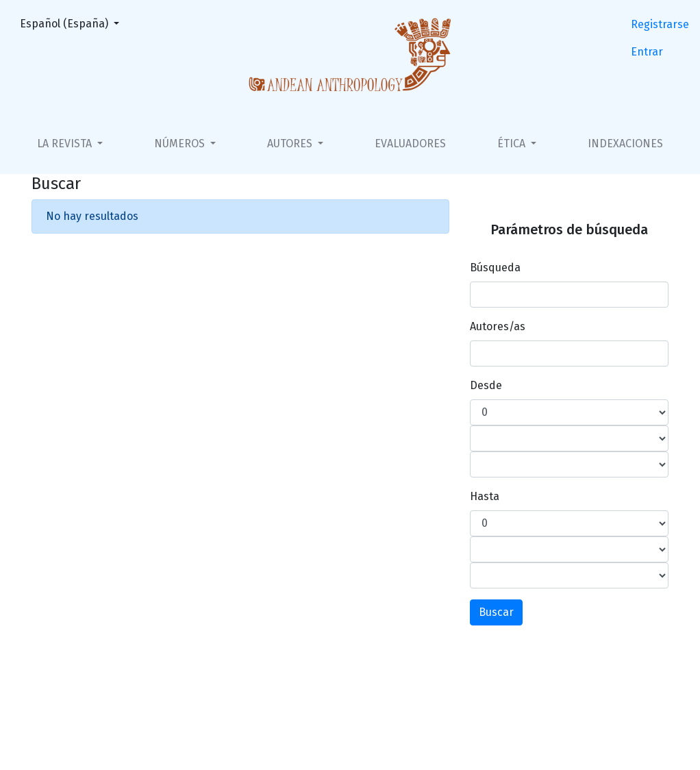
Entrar (647, 52)
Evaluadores (410, 144)
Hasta (485, 496)
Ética (513, 144)
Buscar (496, 612)
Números (181, 144)
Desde (486, 385)
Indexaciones (625, 144)
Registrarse (660, 24)
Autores (291, 144)
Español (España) (74, 23)
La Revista (66, 144)
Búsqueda (495, 268)
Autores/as (498, 326)
